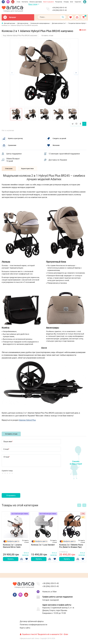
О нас (18, 2)
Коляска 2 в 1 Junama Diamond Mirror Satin (12, 546)
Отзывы (66, 2)
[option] (44, 73)
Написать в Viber (49, 592)
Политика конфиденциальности (33, 625)
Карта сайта (25, 628)
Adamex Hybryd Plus (27, 420)
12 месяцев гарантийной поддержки (64, 154)
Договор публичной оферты (32, 621)
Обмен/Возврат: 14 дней (13, 160)
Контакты (25, 2)
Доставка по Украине (58, 160)
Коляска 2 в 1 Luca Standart (43, 545)
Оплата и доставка (36, 2)
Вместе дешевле (48, 2)
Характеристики (27, 168)
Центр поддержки (14, 154)
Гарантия (78, 2)
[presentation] (19, 486)
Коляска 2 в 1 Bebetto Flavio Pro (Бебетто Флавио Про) (71, 546)
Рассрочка (59, 2)
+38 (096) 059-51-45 (59, 8)
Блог (72, 2)
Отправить (11, 495)
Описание (9, 168)
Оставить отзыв (47, 35)
